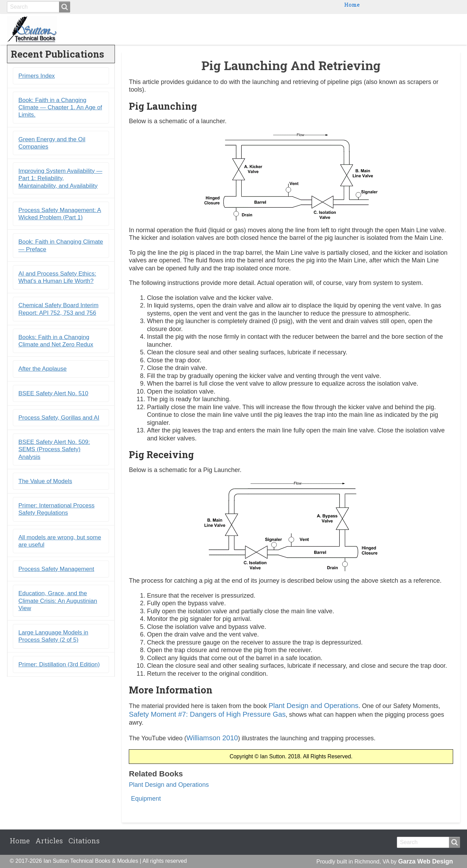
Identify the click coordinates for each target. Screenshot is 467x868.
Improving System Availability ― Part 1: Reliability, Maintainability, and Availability (60, 178)
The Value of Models (45, 481)
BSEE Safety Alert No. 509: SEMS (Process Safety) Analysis (54, 449)
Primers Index (37, 76)
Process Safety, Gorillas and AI (59, 418)
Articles (49, 841)
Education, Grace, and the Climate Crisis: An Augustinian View (58, 601)
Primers (377, 29)
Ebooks (344, 29)
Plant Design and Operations (313, 706)
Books (313, 29)
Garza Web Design (426, 861)
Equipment (146, 799)
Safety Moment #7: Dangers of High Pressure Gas (207, 714)
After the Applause (43, 369)
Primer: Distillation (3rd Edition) (59, 664)
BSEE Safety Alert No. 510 (53, 393)
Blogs (408, 29)
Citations (441, 29)
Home (352, 5)
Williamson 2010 (212, 738)
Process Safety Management (56, 569)
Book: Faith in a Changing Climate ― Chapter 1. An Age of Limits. (60, 108)
